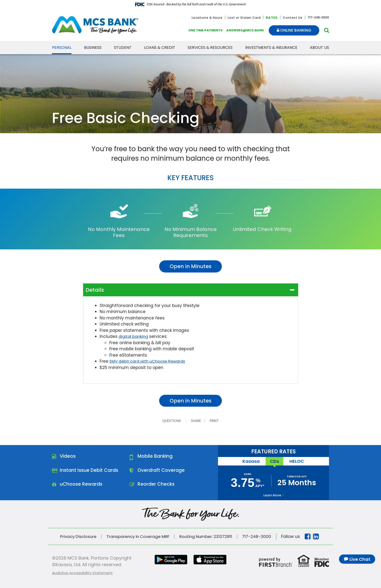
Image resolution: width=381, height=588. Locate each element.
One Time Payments (205, 30)
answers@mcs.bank (245, 30)
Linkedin (319, 536)
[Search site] (327, 30)
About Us (319, 48)
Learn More (272, 495)
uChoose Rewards (82, 485)
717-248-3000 (260, 536)
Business (93, 48)
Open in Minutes (190, 266)
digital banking (134, 336)
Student (123, 48)
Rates (272, 18)
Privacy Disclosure (76, 536)
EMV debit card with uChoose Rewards (150, 361)
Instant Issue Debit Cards (90, 471)
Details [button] (95, 290)
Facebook (311, 536)
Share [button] (195, 421)
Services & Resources (210, 48)
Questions (171, 421)
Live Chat (360, 559)
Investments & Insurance (271, 48)
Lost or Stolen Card (244, 18)
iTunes (211, 560)
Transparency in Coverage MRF (137, 536)
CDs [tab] (274, 461)
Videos (68, 456)
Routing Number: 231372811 (207, 536)
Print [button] (215, 421)
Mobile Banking (156, 456)
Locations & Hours (207, 18)
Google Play (170, 560)
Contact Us (293, 18)
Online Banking (294, 30)
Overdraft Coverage (162, 471)
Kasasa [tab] (250, 461)
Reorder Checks (156, 485)
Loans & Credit (160, 48)
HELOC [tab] (297, 461)
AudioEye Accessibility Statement (82, 573)
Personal (62, 48)
